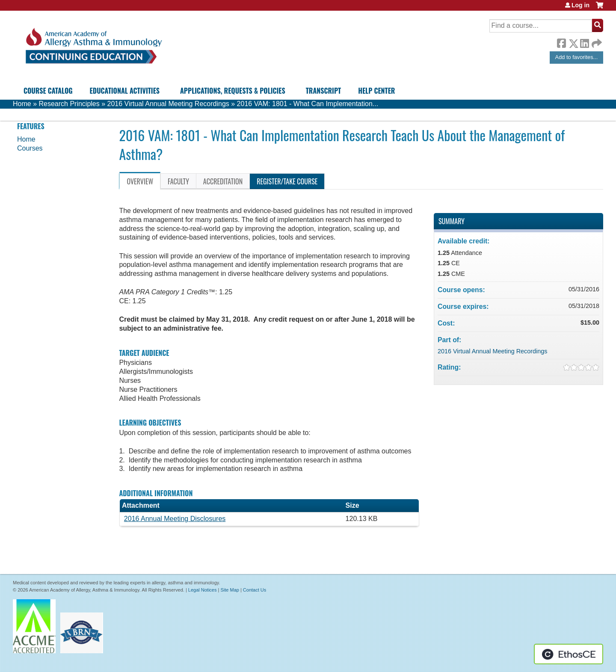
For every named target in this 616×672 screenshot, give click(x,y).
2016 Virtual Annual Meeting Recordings (168, 104)
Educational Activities (125, 91)
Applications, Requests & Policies (233, 91)
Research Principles (69, 104)
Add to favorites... (577, 57)
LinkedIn (584, 42)
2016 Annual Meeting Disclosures (175, 519)
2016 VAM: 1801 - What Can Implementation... (308, 104)
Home (22, 104)
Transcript (323, 91)
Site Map (230, 590)
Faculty (178, 181)
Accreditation (223, 181)
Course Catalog (48, 91)
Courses (30, 148)
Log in (580, 5)
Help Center (376, 91)
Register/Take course (287, 181)
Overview (140, 181)
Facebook (561, 42)
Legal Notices (203, 590)
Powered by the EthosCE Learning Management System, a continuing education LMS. (569, 654)
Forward (596, 41)
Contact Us (255, 590)
